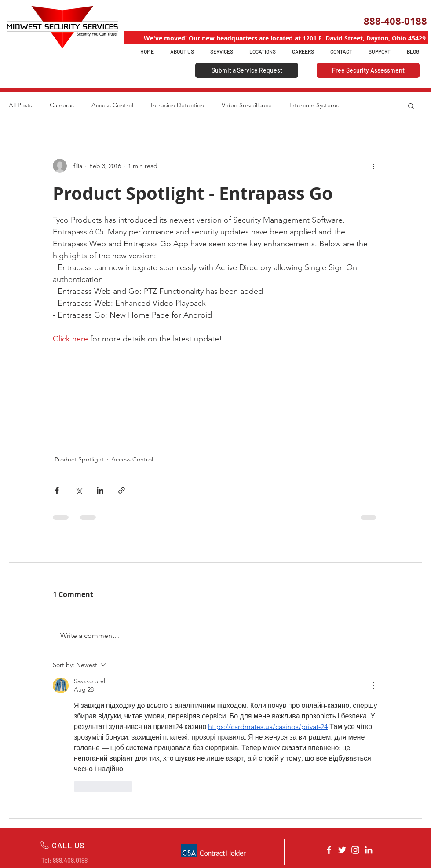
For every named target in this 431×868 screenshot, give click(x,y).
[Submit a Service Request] (247, 70)
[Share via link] (122, 490)
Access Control (112, 105)
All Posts (20, 105)
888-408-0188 (395, 21)
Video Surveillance (247, 105)
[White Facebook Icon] (329, 850)
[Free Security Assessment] (368, 70)
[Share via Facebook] (57, 490)
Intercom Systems (314, 105)
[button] (411, 106)
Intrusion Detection (177, 105)
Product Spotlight (79, 459)
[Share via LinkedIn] (100, 490)
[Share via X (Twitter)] (79, 490)
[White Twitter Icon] (342, 850)
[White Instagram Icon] (355, 850)
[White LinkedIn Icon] (369, 850)
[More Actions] (373, 685)
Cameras (62, 105)
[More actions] (373, 166)
